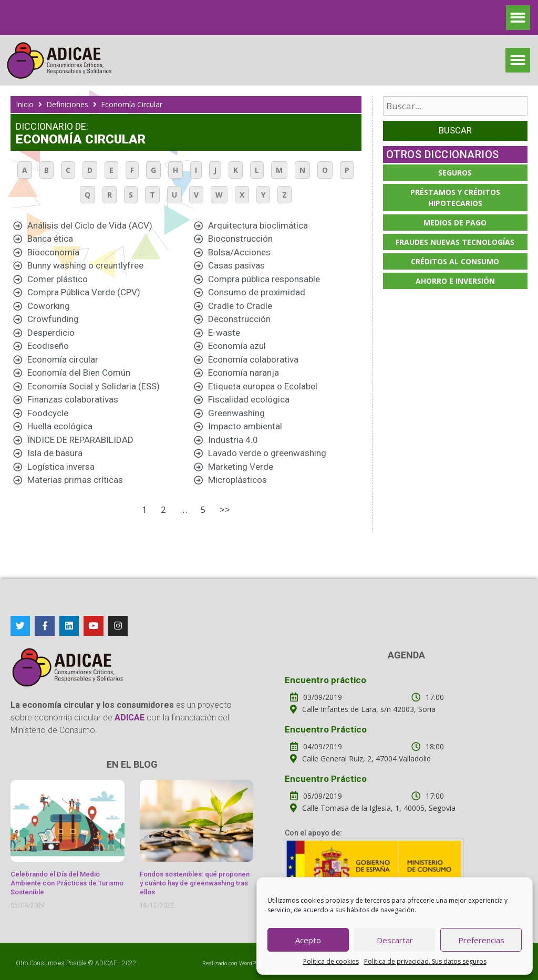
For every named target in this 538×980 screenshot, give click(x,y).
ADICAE (106, 963)
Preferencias (481, 940)
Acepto (308, 940)
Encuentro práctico (325, 680)
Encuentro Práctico (326, 729)
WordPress (253, 963)
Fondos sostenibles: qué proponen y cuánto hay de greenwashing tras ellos (195, 883)
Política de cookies (331, 961)
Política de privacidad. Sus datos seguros (425, 961)
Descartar (395, 940)
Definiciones (67, 104)
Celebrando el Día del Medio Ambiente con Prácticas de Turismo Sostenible (67, 883)
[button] (518, 18)
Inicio (25, 104)
